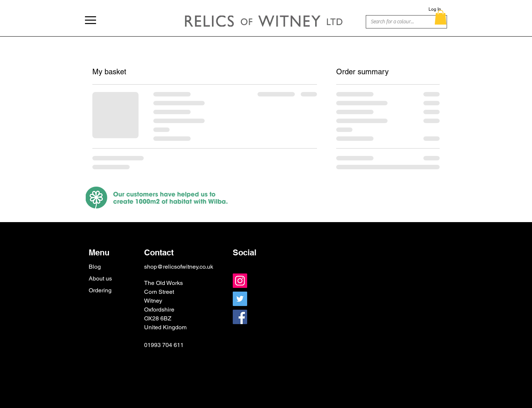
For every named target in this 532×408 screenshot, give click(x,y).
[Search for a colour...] (395, 22)
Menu (99, 252)
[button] (91, 20)
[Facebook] (240, 317)
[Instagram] (240, 281)
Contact (159, 252)
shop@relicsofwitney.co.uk (179, 267)
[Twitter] (240, 299)
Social (245, 252)
